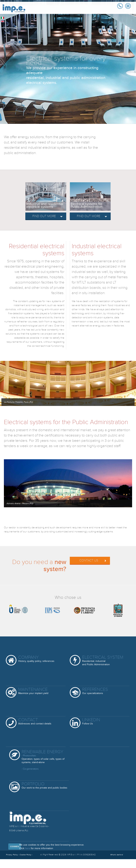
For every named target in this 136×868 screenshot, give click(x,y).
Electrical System (103, 660)
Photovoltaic (29, 756)
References (95, 691)
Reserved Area (19, 864)
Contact (35, 721)
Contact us (93, 560)
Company (36, 659)
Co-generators (31, 769)
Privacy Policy (12, 855)
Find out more (48, 216)
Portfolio (44, 786)
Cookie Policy (26, 855)
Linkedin (91, 721)
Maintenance (33, 691)
